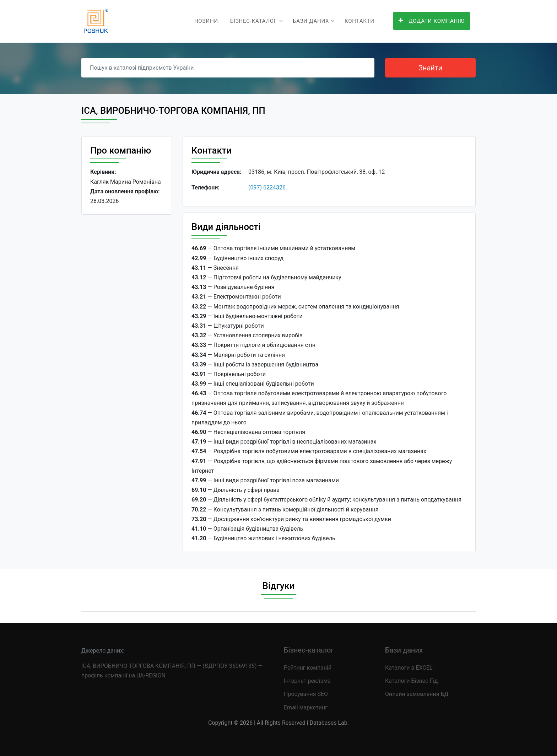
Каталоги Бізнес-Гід (411, 681)
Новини (206, 21)
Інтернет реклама (307, 681)
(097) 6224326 (267, 187)
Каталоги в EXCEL (409, 668)
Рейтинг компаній (308, 668)
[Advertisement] (127, 330)
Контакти (359, 21)
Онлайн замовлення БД (417, 694)
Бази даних (311, 21)
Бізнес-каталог (254, 21)
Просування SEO (306, 694)
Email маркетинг (306, 707)
